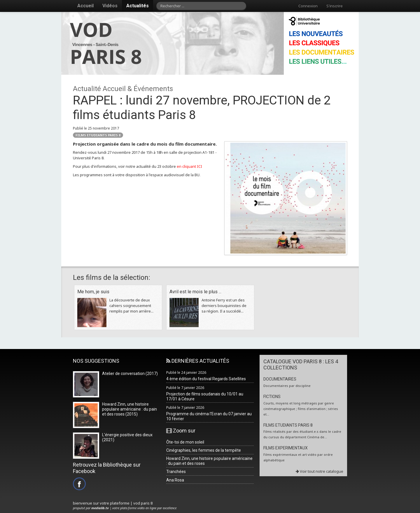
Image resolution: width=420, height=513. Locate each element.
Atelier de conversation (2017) (130, 374)
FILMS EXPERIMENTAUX (286, 448)
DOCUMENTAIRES (280, 379)
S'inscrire (335, 6)
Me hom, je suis (93, 292)
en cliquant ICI (189, 166)
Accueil (85, 6)
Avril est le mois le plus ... (195, 292)
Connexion (308, 6)
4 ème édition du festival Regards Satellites (206, 379)
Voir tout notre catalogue (320, 471)
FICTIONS (272, 397)
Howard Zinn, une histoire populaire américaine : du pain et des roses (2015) (129, 409)
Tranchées (176, 472)
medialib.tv (100, 508)
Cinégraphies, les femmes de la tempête (204, 450)
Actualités (138, 6)
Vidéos (110, 6)
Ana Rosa (175, 480)
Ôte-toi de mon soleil (185, 442)
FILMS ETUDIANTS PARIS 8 (98, 135)
